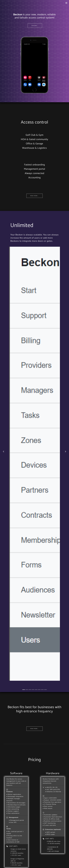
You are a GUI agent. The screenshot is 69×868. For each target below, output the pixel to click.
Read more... (35, 196)
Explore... (35, 26)
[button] (3, 451)
